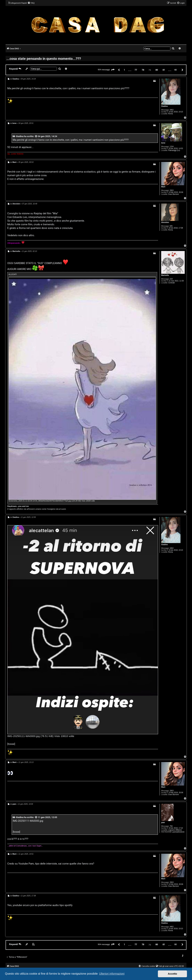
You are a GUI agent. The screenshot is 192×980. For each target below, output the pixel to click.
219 (171, 279)
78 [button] (143, 70)
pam (163, 822)
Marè (163, 187)
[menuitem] (31, 3)
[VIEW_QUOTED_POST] (36, 136)
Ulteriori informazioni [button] (112, 974)
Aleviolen (165, 222)
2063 (172, 190)
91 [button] (176, 70)
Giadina (164, 106)
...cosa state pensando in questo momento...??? (44, 58)
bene (163, 143)
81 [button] (164, 70)
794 (171, 826)
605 (171, 226)
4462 (172, 110)
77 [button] (136, 70)
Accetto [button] (172, 974)
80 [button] (157, 70)
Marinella (165, 275)
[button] (113, 70)
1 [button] (124, 70)
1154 (172, 147)
